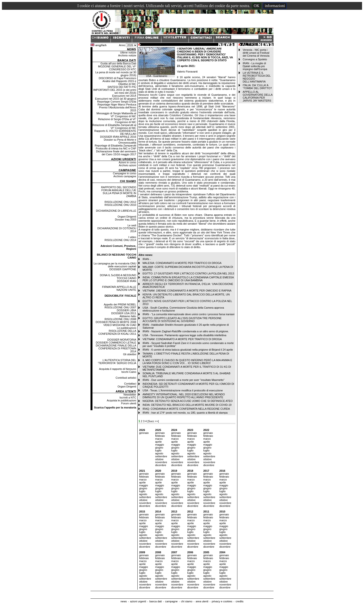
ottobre (159, 459)
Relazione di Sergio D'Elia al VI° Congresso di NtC (117, 121)
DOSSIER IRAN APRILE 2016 (118, 137)
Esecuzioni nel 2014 (124, 96)
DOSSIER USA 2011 (124, 313)
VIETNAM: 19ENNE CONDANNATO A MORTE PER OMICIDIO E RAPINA (187, 291)
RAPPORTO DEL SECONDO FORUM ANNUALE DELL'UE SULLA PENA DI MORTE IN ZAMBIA (119, 192)
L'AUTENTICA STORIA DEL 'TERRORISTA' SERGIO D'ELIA (117, 362)
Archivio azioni (127, 165)
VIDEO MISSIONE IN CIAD (120, 325)
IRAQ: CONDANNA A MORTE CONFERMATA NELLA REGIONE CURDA (186, 409)
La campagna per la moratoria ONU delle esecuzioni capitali (115, 265)
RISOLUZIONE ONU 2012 (121, 202)
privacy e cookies (222, 601)
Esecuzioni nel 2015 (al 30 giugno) (116, 99)
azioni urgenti (138, 601)
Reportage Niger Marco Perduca (117, 104)
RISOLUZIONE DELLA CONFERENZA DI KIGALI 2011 (117, 332)
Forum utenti (129, 403)
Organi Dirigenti (127, 217)
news (124, 601)
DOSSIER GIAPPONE (123, 269)
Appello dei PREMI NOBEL (120, 304)
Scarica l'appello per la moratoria (115, 407)
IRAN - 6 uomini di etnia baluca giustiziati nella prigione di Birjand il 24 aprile (188, 350)
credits (240, 601)
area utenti (202, 601)
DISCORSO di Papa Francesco (117, 78)
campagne (171, 601)
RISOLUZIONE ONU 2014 (121, 240)
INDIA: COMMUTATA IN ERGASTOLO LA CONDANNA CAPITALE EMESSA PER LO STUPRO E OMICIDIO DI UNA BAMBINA (188, 279)
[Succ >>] (153, 421)
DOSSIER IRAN (126, 281)
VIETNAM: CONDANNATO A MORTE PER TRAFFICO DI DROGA (182, 339)
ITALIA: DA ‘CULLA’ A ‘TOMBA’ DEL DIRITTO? (257, 87)
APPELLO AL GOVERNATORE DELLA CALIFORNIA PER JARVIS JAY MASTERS (258, 96)
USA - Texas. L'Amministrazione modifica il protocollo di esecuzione (183, 390)
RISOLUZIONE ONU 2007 (121, 307)
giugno (159, 448)
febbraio (160, 436)
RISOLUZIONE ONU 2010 (121, 205)
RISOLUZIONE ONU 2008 (121, 319)
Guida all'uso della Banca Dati (118, 63)
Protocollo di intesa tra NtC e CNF (116, 148)
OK (257, 6)
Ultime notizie (128, 52)
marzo (159, 439)
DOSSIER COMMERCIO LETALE (116, 343)
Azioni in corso (128, 162)
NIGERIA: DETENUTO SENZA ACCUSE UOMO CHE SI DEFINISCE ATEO (187, 401)
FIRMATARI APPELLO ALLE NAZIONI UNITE (119, 288)
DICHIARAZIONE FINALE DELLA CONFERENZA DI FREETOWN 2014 (116, 348)
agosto (159, 453)
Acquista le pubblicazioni (121, 400)
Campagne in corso (125, 173)
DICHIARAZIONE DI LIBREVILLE (116, 211)
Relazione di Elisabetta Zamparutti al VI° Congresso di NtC (114, 126)
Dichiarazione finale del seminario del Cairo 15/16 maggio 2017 (116, 153)
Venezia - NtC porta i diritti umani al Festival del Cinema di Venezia (256, 53)
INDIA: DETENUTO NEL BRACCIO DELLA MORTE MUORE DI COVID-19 (187, 405)
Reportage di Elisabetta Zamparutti (115, 146)
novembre (161, 462)
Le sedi (132, 225)
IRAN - (147, 259)
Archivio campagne (125, 176)
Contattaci (130, 384)
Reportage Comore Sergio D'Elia (117, 102)
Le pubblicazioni (126, 328)
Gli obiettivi (130, 354)
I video (132, 237)
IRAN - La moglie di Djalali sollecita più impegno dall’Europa (255, 66)
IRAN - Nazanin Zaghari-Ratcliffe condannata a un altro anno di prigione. (186, 331)
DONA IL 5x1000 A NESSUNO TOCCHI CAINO (118, 277)
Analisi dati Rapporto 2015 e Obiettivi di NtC (119, 83)
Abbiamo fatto (128, 316)
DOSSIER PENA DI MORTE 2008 (116, 322)
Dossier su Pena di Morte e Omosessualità (120, 141)
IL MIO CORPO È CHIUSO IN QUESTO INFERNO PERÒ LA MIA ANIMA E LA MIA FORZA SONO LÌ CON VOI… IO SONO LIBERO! (187, 362)
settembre (161, 456)
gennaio (144, 433)
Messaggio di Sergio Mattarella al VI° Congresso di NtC (116, 115)
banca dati (156, 601)
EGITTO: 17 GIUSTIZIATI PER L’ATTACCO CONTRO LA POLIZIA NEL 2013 (188, 273)
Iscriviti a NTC (128, 397)
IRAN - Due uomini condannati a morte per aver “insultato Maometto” (183, 380)
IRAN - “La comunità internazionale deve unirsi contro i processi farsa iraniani (188, 314)
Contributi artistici (126, 378)
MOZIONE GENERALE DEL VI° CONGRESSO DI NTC (117, 68)
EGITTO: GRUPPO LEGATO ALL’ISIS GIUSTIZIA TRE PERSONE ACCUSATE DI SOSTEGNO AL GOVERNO (182, 320)
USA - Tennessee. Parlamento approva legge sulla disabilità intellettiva (184, 335)
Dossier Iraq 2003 (126, 219)
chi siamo (187, 601)
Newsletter (130, 395)
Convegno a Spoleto (255, 59)
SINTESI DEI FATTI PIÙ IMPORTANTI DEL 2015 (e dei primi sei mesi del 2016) (115, 90)
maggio (160, 445)
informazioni (275, 6)
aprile (158, 442)
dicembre (161, 465)
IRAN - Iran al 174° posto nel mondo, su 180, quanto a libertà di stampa (185, 413)
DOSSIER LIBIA (126, 310)
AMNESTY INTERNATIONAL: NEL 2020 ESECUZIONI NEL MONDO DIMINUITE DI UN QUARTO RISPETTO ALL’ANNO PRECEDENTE (184, 396)
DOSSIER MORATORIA (122, 340)
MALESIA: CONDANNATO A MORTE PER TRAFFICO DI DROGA (182, 263)
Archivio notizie (127, 55)
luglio (158, 450)
